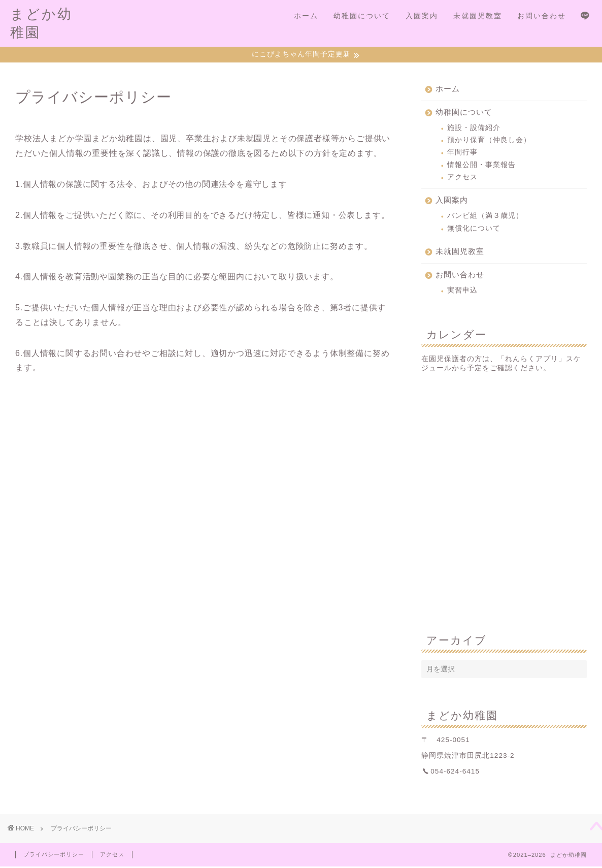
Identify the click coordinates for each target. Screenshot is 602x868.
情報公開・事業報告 (481, 166)
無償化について (474, 229)
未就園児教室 (478, 16)
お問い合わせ (542, 16)
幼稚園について (362, 16)
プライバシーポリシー (54, 856)
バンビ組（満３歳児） (485, 217)
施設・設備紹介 (474, 129)
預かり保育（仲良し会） (489, 141)
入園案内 (422, 16)
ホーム (306, 16)
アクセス (462, 179)
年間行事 (462, 154)
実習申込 (462, 292)
